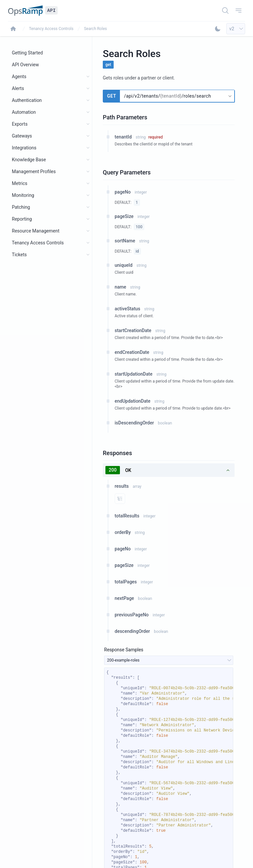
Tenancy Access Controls (51, 29)
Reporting (22, 219)
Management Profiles (34, 171)
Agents (19, 77)
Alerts (18, 88)
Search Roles (96, 29)
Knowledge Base (29, 160)
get (108, 65)
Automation (24, 112)
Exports (20, 124)
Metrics (20, 183)
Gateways (22, 136)
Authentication (27, 100)
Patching (21, 207)
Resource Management (36, 231)
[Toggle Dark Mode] (218, 29)
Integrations (24, 148)
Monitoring (23, 195)
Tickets (19, 255)
